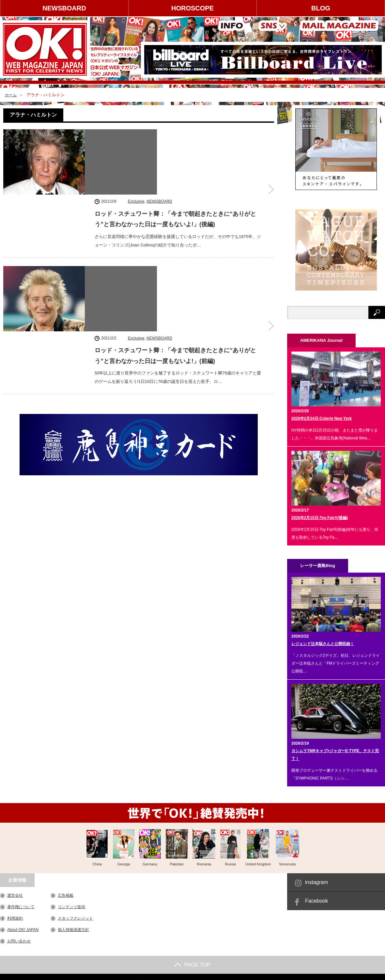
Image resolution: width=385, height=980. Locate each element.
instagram (316, 882)
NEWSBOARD (64, 8)
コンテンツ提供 (71, 907)
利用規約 (15, 918)
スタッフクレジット (75, 918)
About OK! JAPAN (23, 930)
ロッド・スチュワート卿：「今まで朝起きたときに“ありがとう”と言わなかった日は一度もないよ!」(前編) (175, 234)
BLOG (321, 8)
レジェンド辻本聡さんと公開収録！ (323, 644)
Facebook (316, 901)
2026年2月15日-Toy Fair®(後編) (320, 518)
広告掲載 (66, 895)
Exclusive (136, 134)
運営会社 (15, 895)
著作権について (21, 907)
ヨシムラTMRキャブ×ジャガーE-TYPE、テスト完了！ (335, 755)
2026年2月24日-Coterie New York (322, 419)
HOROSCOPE (192, 8)
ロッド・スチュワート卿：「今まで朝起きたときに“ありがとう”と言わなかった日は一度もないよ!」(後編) (175, 152)
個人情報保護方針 (73, 930)
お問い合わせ (19, 941)
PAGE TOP (192, 965)
